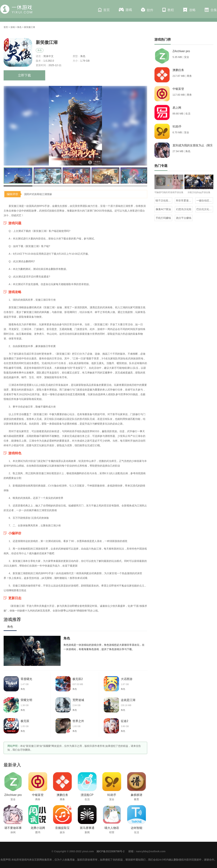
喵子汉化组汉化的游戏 (164, 201)
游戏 (125, 10)
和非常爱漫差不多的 (184, 201)
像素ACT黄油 (163, 209)
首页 (104, 10)
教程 (168, 10)
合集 (211, 10)
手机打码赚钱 (163, 218)
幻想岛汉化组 (184, 209)
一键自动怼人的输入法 (205, 201)
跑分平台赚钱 (184, 218)
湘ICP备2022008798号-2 (110, 851)
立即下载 (24, 75)
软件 (147, 10)
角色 (19, 27)
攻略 (189, 10)
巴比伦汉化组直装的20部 (205, 209)
